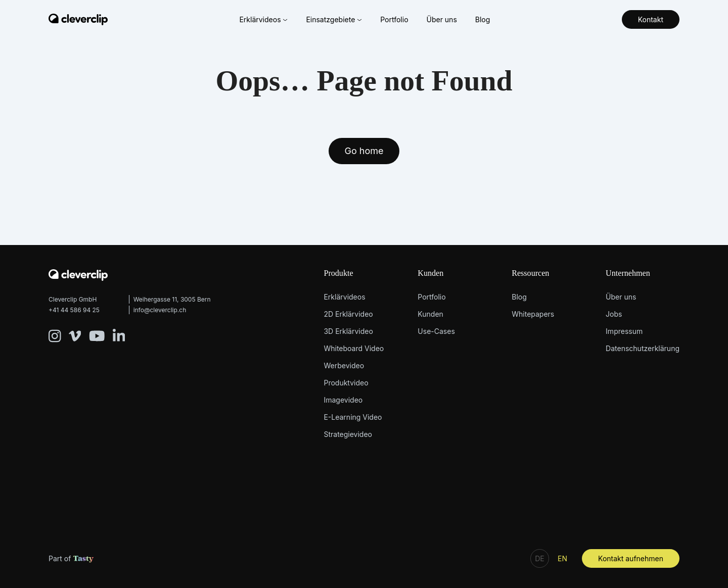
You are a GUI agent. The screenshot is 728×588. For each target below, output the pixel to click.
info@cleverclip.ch (160, 310)
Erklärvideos (263, 19)
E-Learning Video (353, 417)
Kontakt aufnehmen (631, 558)
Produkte (338, 273)
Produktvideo (346, 383)
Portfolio (394, 19)
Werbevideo (344, 365)
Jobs (614, 314)
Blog (483, 19)
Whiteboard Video (354, 348)
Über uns (441, 19)
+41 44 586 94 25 (74, 310)
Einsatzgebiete (334, 19)
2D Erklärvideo (348, 314)
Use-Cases (436, 331)
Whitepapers (533, 314)
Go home (364, 151)
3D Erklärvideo (348, 331)
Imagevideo (343, 400)
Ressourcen (530, 273)
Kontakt (651, 19)
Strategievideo (348, 434)
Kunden (430, 273)
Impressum (624, 331)
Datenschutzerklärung (643, 348)
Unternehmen (628, 273)
